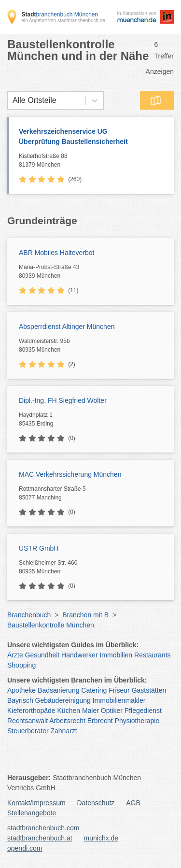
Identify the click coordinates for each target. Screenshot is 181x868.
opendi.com (25, 848)
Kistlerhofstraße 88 (94, 161)
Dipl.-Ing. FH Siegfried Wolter (63, 400)
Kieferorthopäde (31, 711)
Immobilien (116, 655)
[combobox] (13, 100)
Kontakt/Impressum (36, 803)
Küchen (69, 711)
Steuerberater (28, 731)
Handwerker (79, 655)
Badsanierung (58, 690)
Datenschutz (96, 803)
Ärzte (15, 655)
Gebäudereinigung (63, 700)
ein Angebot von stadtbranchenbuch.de (63, 21)
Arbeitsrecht (67, 721)
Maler (90, 711)
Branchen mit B (85, 615)
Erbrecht (100, 721)
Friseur (119, 690)
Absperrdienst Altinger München (67, 327)
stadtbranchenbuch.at (40, 838)
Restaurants (152, 655)
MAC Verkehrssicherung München (70, 474)
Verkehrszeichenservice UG (91, 137)
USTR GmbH (39, 548)
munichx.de (101, 838)
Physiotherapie (137, 721)
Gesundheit (42, 655)
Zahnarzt (64, 731)
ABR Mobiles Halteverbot (56, 253)
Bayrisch (20, 700)
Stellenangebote (32, 813)
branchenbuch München (60, 14)
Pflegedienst (143, 711)
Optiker (112, 711)
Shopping (21, 665)
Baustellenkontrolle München (51, 625)
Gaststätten (149, 690)
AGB (133, 803)
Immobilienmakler (119, 700)
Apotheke (21, 690)
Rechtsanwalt (28, 721)
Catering (94, 690)
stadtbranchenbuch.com (43, 828)
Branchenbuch (29, 615)
